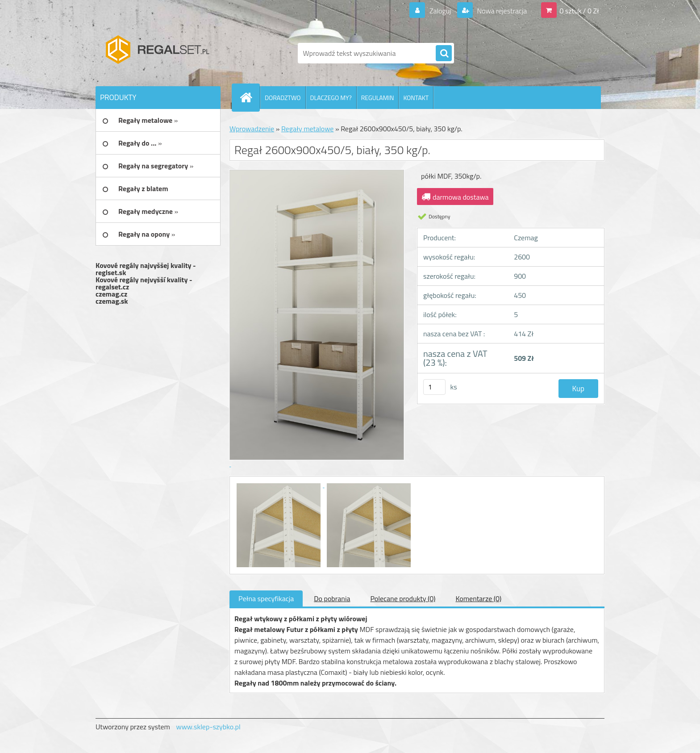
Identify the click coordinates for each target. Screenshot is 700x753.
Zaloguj (440, 11)
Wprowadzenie (252, 129)
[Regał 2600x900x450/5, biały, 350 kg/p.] (279, 485)
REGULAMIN (378, 98)
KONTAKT (416, 98)
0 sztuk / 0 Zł (579, 11)
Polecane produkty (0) (403, 598)
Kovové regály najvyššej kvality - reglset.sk (146, 269)
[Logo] (157, 53)
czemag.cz (111, 294)
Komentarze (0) (478, 598)
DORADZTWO (283, 98)
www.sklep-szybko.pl (208, 727)
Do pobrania (332, 598)
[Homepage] (250, 97)
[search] (444, 54)
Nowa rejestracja (501, 11)
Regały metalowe (308, 129)
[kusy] (434, 387)
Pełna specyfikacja (266, 598)
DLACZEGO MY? (331, 98)
